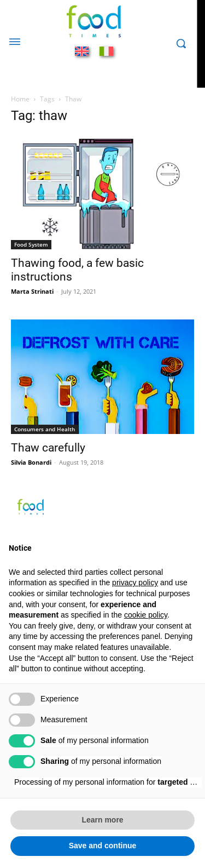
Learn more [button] (102, 820)
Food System (31, 244)
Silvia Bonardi (31, 462)
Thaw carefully (48, 448)
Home (20, 99)
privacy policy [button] (135, 583)
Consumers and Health (45, 429)
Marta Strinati (32, 291)
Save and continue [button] (103, 846)
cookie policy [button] (146, 615)
